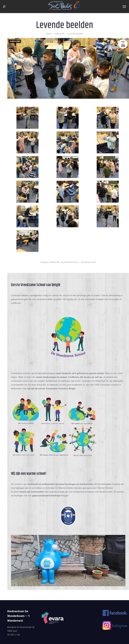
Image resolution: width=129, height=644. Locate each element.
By (70, 262)
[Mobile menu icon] (124, 7)
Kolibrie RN (15, 41)
